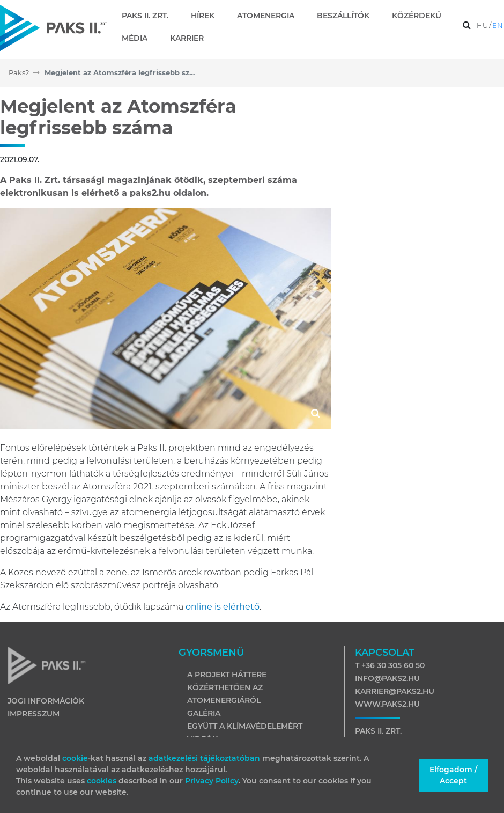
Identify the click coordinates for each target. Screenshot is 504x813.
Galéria (204, 713)
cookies (103, 781)
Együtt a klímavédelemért (245, 726)
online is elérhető (223, 607)
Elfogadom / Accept (453, 775)
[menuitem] (149, 16)
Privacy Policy (212, 781)
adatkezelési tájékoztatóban (204, 758)
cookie (75, 758)
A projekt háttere (227, 675)
